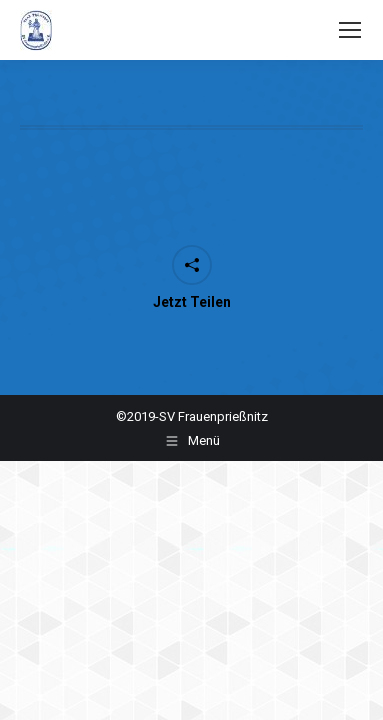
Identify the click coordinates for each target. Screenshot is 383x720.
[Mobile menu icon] (350, 30)
